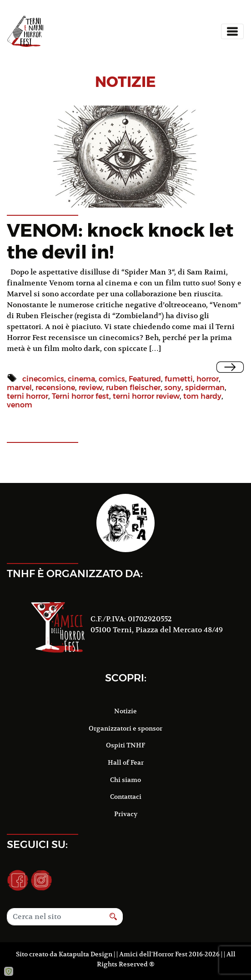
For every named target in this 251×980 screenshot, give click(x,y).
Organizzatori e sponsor (125, 728)
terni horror (28, 396)
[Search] (55, 917)
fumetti (179, 379)
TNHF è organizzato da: (75, 574)
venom (20, 405)
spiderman (205, 388)
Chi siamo (125, 780)
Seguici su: (37, 844)
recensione (55, 388)
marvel (19, 388)
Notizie (125, 711)
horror (208, 379)
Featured (145, 379)
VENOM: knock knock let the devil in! (120, 241)
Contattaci (126, 797)
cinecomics (43, 379)
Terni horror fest (80, 396)
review (90, 388)
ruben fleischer (133, 388)
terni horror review (146, 396)
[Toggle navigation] (232, 31)
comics (112, 379)
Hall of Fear (126, 762)
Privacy (126, 814)
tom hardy (202, 396)
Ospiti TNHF (125, 745)
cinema (81, 379)
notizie (125, 82)
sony (173, 388)
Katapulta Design (85, 954)
